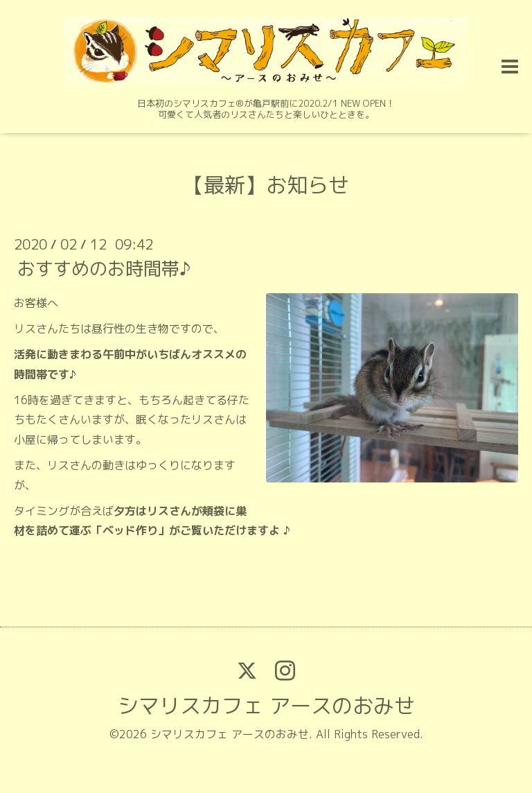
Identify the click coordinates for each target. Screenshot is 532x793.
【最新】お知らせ (266, 185)
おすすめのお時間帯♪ (104, 268)
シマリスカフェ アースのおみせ (266, 706)
